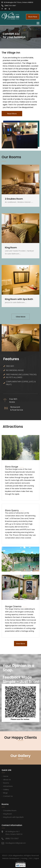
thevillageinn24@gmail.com (16, 843)
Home (6, 776)
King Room (8, 814)
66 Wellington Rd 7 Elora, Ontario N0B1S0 (18, 2)
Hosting (24, 858)
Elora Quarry (12, 510)
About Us (7, 780)
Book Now (33, 17)
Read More (12, 114)
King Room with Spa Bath (13, 817)
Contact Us (8, 796)
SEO (31, 858)
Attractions (8, 786)
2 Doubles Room (10, 810)
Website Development (11, 858)
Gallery (6, 789)
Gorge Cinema (13, 606)
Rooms (6, 783)
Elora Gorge (12, 467)
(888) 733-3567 (10, 6)
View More (21, 317)
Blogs (5, 793)
